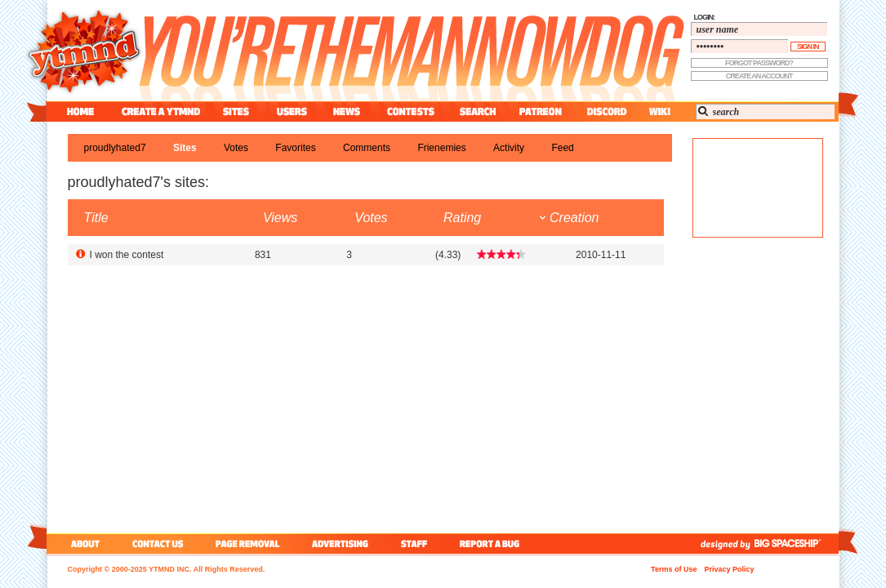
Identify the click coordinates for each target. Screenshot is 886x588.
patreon (541, 111)
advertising (340, 543)
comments (367, 148)
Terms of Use (674, 569)
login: (705, 17)
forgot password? (759, 63)
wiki (659, 111)
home (80, 111)
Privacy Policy (729, 569)
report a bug (493, 543)
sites (236, 111)
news (347, 111)
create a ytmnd (161, 111)
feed (562, 148)
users (292, 111)
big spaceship (795, 543)
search (478, 111)
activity (509, 148)
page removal (247, 543)
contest (411, 111)
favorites (295, 148)
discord (605, 111)
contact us (158, 543)
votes (236, 148)
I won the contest (127, 255)
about (83, 543)
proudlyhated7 (115, 148)
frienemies (441, 148)
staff (416, 543)
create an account (759, 76)
